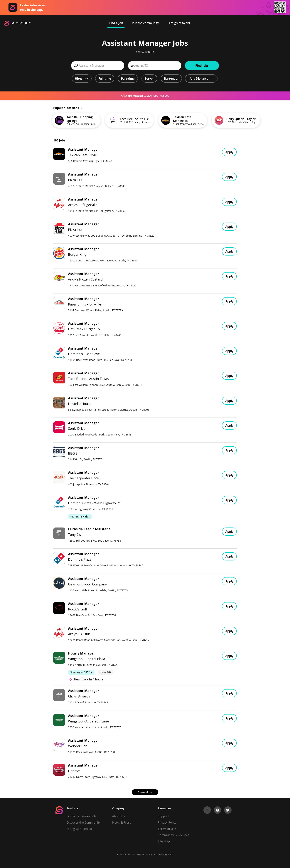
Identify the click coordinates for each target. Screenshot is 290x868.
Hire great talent (179, 23)
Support (163, 816)
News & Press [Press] (122, 822)
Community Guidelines (173, 835)
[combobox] (98, 66)
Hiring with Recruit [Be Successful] (79, 829)
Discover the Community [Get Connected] (84, 822)
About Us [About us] (119, 816)
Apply (229, 152)
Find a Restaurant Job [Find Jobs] (81, 816)
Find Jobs (202, 66)
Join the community (145, 23)
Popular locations (68, 108)
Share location (132, 96)
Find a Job (116, 23)
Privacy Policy (167, 822)
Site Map (164, 841)
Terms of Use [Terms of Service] (167, 829)
